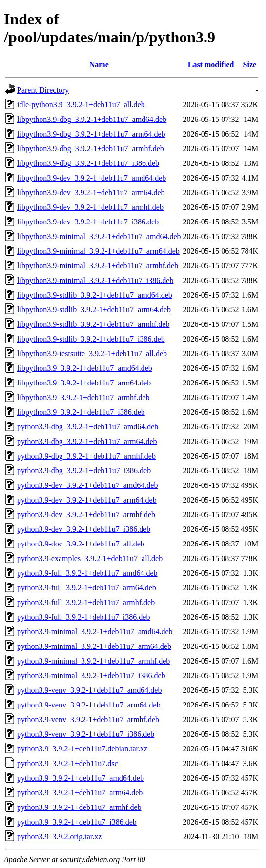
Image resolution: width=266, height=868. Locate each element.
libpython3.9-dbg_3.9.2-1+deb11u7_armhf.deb (91, 149)
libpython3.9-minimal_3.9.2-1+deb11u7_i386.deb (95, 280)
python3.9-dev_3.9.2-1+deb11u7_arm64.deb (87, 500)
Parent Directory (43, 90)
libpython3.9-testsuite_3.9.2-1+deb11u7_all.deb (92, 353)
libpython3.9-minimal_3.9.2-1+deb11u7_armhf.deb (98, 266)
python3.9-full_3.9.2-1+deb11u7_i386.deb (83, 617)
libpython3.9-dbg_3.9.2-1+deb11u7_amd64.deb (92, 119)
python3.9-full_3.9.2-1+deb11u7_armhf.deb (86, 602)
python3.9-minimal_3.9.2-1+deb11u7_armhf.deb (93, 661)
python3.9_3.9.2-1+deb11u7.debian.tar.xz (82, 749)
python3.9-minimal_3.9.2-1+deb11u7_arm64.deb (94, 646)
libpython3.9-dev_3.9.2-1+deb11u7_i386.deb (88, 222)
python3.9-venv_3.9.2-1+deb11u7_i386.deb (86, 734)
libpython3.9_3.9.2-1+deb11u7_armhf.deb (83, 397)
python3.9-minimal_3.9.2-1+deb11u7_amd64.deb (95, 632)
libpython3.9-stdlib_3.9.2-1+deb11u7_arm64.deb (94, 310)
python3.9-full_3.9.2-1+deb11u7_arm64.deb (87, 588)
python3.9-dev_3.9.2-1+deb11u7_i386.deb (84, 529)
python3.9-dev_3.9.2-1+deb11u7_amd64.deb (87, 485)
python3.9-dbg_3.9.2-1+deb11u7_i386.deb (84, 471)
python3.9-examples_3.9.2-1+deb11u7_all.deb (90, 558)
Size (250, 65)
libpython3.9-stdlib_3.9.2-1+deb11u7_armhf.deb (93, 324)
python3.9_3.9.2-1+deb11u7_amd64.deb (81, 778)
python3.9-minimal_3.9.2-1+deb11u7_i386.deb (91, 676)
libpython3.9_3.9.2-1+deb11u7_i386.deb (81, 412)
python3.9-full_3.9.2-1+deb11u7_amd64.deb (87, 573)
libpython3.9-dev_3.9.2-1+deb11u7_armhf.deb (90, 207)
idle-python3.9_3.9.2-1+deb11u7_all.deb (81, 105)
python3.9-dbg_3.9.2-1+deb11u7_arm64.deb (87, 441)
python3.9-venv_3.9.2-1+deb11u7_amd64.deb (89, 690)
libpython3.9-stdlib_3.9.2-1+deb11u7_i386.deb (91, 339)
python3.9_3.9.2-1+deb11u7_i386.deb (77, 822)
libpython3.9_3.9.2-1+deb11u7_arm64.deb (84, 383)
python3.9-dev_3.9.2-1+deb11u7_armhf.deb (86, 515)
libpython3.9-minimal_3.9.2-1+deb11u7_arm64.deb (98, 251)
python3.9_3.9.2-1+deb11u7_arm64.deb (80, 793)
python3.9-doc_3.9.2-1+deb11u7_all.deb (81, 544)
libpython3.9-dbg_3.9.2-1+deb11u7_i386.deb (88, 163)
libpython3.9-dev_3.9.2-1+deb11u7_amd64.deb (92, 178)
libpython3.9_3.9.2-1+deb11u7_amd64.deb (85, 368)
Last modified (211, 65)
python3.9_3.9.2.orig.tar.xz (59, 837)
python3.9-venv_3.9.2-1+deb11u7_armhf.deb (88, 719)
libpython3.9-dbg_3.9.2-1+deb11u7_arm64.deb (91, 134)
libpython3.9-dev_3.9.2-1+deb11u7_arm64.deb (91, 192)
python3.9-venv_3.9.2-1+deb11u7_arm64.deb (89, 705)
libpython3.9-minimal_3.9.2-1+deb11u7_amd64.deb (99, 236)
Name (99, 65)
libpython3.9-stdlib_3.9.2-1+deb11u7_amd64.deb (95, 295)
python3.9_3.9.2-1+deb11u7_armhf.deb (79, 807)
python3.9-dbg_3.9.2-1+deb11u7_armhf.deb (86, 456)
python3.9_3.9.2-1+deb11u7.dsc (68, 763)
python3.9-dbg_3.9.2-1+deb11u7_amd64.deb (88, 427)
